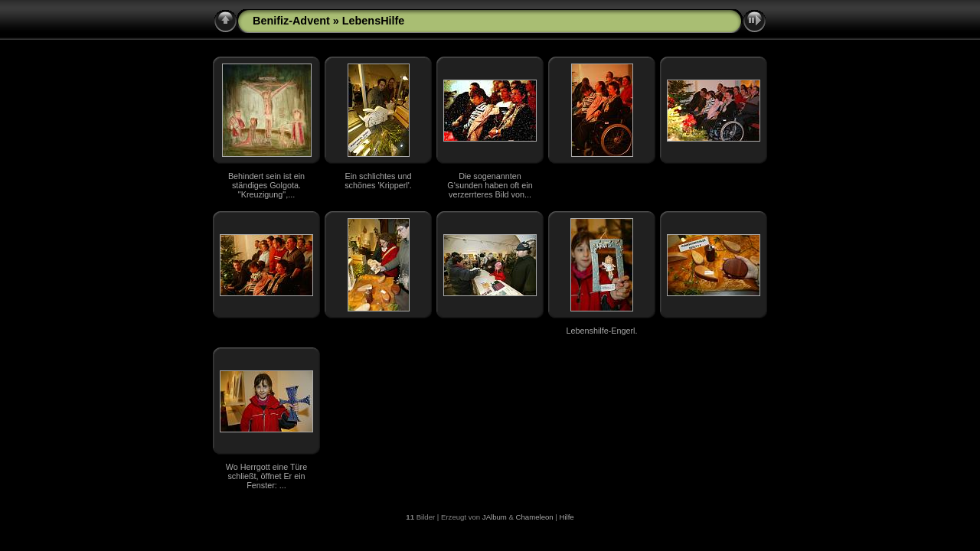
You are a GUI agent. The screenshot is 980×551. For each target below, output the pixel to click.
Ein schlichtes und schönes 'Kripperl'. (378, 181)
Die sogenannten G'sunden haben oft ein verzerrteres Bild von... (490, 185)
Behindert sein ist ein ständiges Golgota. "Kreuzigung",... (266, 185)
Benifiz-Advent (291, 21)
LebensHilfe (374, 21)
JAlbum (495, 517)
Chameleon (535, 517)
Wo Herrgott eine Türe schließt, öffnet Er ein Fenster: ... (266, 476)
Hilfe (567, 517)
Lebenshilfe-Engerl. (601, 331)
